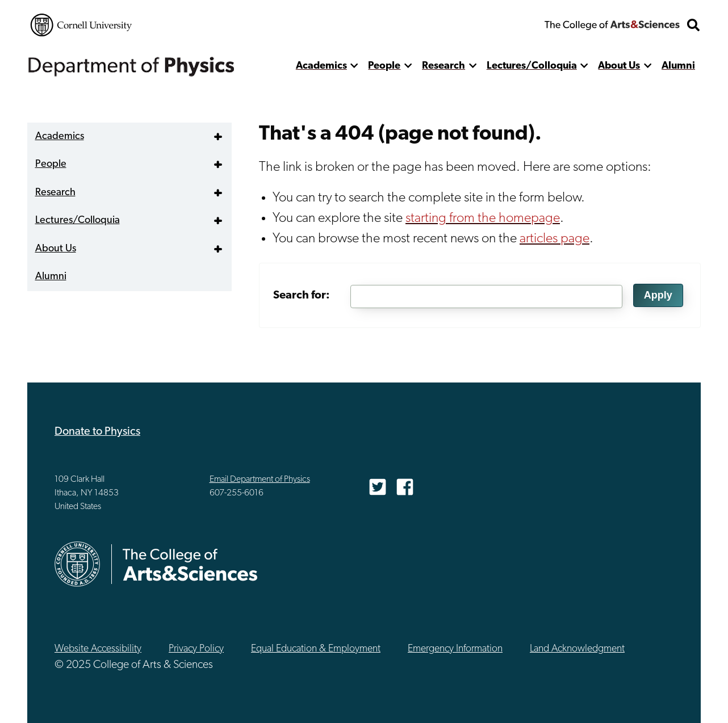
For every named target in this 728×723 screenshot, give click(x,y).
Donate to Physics (97, 432)
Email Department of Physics (260, 480)
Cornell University (81, 25)
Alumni (678, 66)
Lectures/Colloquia (532, 66)
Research (444, 66)
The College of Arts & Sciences (612, 25)
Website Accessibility (98, 649)
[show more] (355, 66)
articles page (555, 239)
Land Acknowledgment (577, 649)
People (384, 66)
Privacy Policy (196, 649)
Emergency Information (455, 649)
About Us (619, 66)
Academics (321, 66)
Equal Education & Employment (316, 649)
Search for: (302, 296)
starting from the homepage (483, 218)
